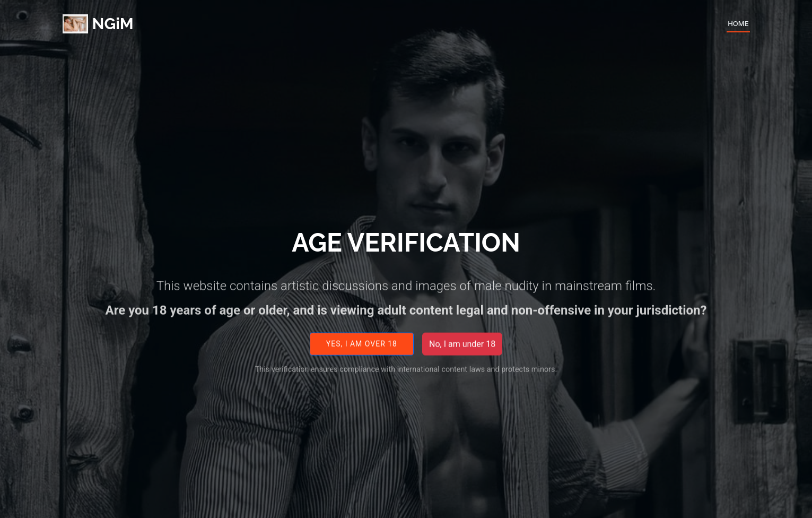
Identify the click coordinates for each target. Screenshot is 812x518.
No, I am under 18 (462, 349)
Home (738, 23)
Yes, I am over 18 (362, 349)
